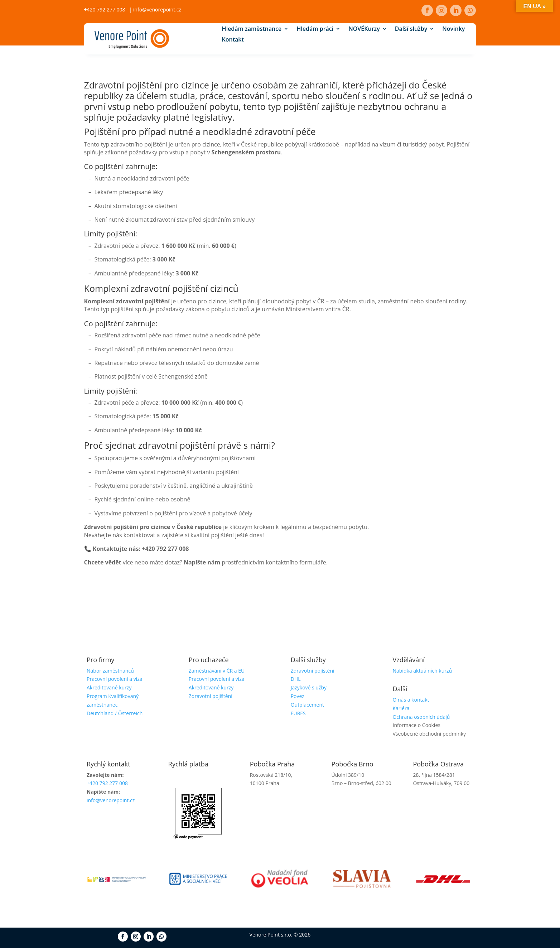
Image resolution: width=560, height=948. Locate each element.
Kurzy (364, 30)
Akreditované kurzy (109, 687)
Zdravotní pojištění (211, 696)
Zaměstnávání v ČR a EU (217, 671)
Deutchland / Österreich (115, 713)
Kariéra (401, 708)
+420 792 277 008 (105, 9)
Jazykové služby (309, 687)
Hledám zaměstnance (252, 30)
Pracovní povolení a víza (115, 679)
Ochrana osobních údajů (421, 717)
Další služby (411, 30)
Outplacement (307, 705)
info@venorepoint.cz (157, 9)
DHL (296, 679)
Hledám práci (315, 30)
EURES (298, 713)
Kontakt (233, 40)
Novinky (453, 30)
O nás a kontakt (411, 700)
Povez (298, 696)
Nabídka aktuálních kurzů (422, 671)
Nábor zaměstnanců (110, 671)
